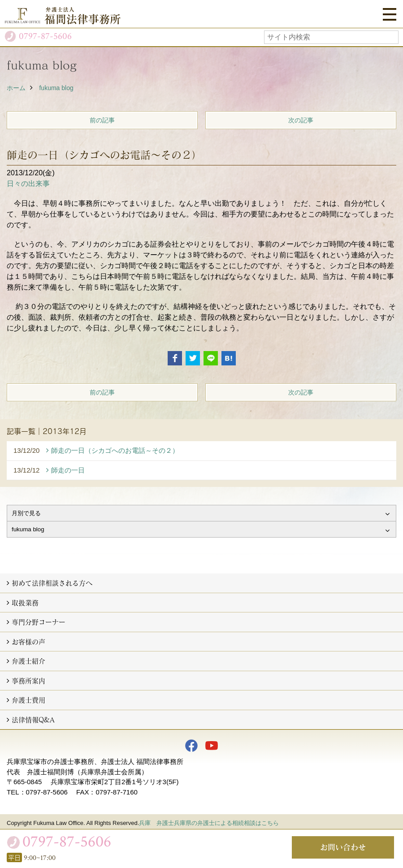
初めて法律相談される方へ (52, 583)
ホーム (16, 88)
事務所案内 (28, 681)
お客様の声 (28, 642)
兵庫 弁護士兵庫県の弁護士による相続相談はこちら (209, 823)
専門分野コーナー (39, 622)
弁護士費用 (28, 700)
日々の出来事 (28, 184)
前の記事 (102, 120)
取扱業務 (25, 603)
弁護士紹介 (28, 661)
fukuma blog (56, 88)
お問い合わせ (343, 847)
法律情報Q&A (33, 720)
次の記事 (301, 120)
